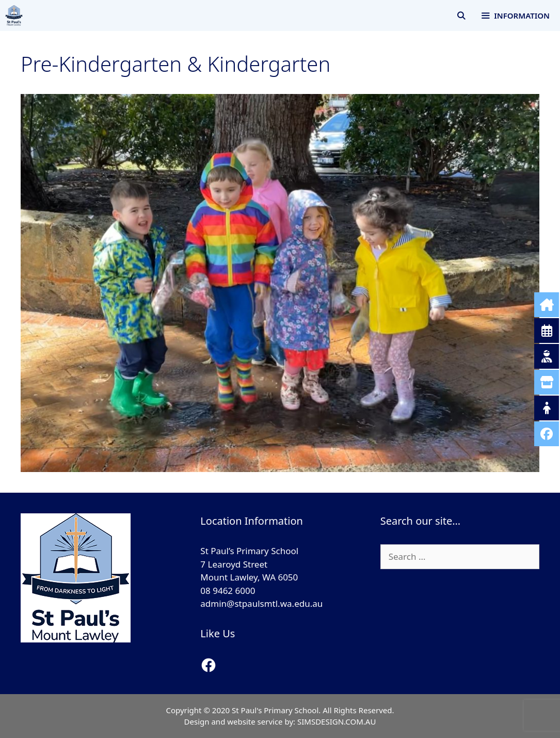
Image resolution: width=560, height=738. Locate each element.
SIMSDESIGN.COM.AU (337, 721)
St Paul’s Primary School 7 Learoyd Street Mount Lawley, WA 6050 (249, 564)
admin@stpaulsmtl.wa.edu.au (261, 603)
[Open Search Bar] (461, 15)
